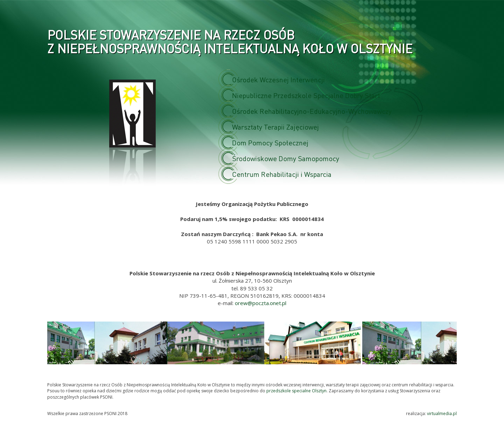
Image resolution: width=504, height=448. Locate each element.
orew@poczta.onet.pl (261, 303)
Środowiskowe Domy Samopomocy (289, 158)
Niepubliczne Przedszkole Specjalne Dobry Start (309, 95)
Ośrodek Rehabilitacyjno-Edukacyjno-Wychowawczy (315, 111)
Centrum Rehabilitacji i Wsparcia (285, 174)
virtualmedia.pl (442, 413)
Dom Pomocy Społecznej (273, 143)
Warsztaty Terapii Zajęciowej (279, 127)
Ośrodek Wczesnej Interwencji (282, 80)
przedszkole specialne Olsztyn (296, 391)
